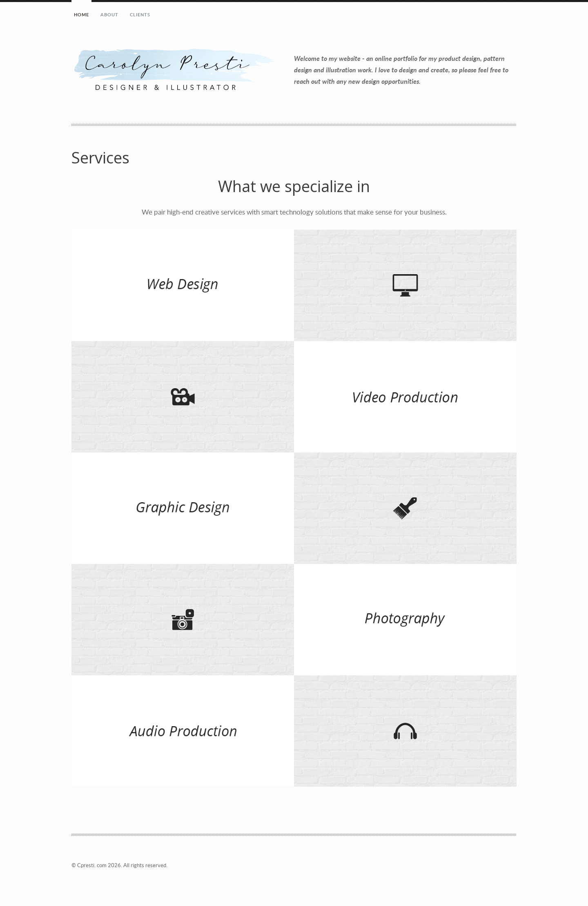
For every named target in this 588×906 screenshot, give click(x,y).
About (110, 15)
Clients (140, 15)
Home (81, 15)
